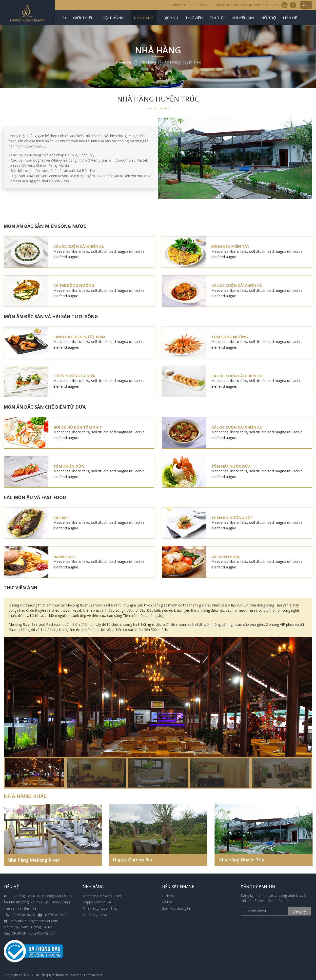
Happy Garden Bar (133, 860)
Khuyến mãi (243, 18)
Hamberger (64, 557)
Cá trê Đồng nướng (74, 285)
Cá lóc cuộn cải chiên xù (79, 246)
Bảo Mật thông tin (176, 908)
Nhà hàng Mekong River (33, 860)
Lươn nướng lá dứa (74, 376)
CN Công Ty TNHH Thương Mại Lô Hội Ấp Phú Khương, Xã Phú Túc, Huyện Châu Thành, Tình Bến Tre (38, 902)
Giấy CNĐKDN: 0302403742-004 (30, 933)
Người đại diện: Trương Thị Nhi (29, 927)
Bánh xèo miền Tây (230, 246)
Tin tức (217, 18)
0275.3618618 (21, 915)
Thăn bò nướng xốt (232, 518)
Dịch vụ (171, 18)
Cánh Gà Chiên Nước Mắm (79, 337)
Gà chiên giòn (226, 557)
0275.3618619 (53, 915)
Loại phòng (112, 18)
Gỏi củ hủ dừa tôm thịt (78, 427)
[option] (158, 713)
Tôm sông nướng (230, 337)
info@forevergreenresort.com (31, 921)
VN (305, 5)
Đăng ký (299, 911)
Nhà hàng (144, 18)
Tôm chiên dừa (69, 466)
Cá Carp (61, 518)
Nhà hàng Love (95, 915)
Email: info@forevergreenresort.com (247, 5)
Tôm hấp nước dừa (231, 466)
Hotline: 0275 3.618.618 (189, 5)
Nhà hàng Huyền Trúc (242, 860)
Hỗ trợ (269, 18)
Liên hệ (290, 18)
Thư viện (194, 18)
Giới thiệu (83, 18)
